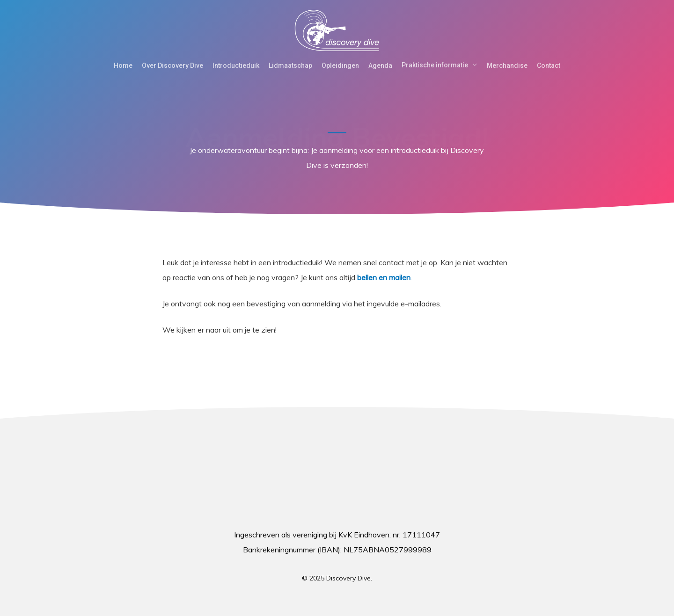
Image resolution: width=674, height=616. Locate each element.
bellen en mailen (384, 277)
